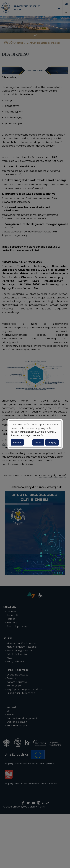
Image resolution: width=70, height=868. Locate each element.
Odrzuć (38, 442)
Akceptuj (52, 442)
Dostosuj (17, 442)
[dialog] (35, 434)
